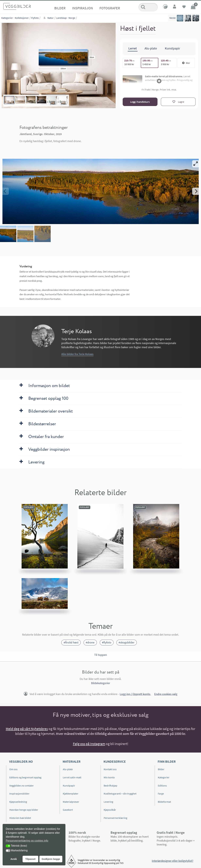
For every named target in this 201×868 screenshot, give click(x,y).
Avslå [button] (14, 859)
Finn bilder (167, 761)
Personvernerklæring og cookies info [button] (27, 841)
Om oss (13, 769)
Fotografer (110, 8)
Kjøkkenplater (71, 794)
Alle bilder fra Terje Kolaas (77, 354)
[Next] (196, 191)
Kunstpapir (69, 786)
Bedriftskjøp (110, 786)
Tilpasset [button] (30, 859)
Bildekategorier (101, 683)
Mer (186, 63)
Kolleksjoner (22, 18)
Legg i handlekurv (140, 102)
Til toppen (101, 655)
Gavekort (68, 810)
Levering (108, 802)
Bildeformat (164, 802)
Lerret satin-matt (72, 777)
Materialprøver (71, 802)
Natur (51, 18)
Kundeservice (115, 761)
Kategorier (7, 18)
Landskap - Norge (66, 18)
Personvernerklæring (115, 818)
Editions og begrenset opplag (25, 777)
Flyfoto (35, 18)
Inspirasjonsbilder (19, 794)
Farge (161, 794)
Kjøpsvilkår (110, 810)
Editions (162, 786)
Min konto (109, 777)
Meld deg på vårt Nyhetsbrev (27, 729)
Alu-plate (68, 769)
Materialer (72, 761)
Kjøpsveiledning (18, 802)
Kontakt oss (110, 769)
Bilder (60, 8)
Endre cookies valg (166, 694)
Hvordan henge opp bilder (24, 810)
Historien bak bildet (20, 818)
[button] (8, 846)
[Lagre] (178, 102)
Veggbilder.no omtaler (22, 786)
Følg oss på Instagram (89, 744)
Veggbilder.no (21, 761)
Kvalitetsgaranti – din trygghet (120, 794)
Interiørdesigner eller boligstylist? (173, 861)
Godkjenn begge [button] (51, 859)
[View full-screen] (196, 164)
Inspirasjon (83, 8)
